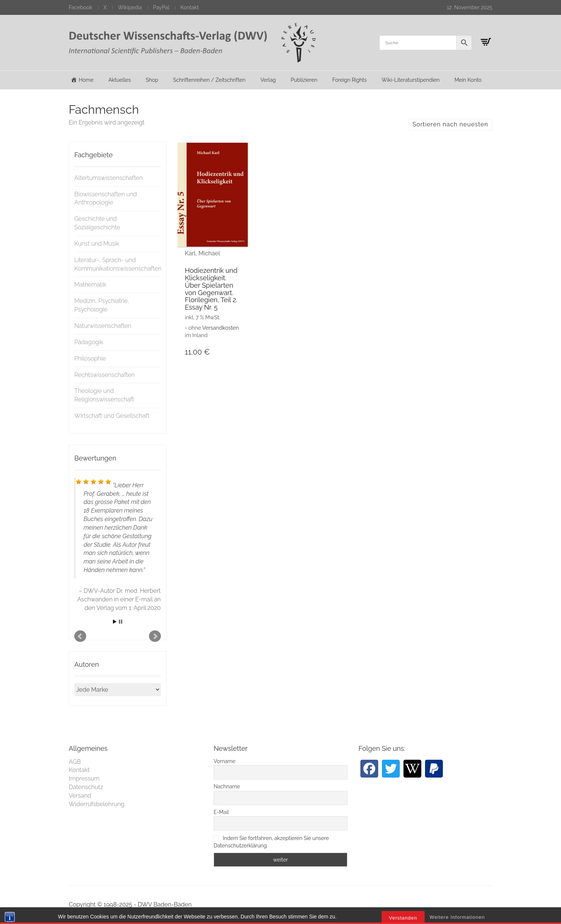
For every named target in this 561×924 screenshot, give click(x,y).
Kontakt (190, 7)
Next (155, 636)
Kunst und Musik (97, 244)
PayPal (161, 7)
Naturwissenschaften (103, 326)
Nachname (227, 786)
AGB (75, 762)
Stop (121, 622)
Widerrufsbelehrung (97, 804)
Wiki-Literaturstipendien (411, 80)
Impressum (84, 778)
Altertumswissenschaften (108, 178)
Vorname (225, 761)
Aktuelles (120, 80)
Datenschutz (86, 787)
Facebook (81, 7)
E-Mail (221, 812)
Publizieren (304, 80)
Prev (80, 636)
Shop (152, 80)
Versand (80, 796)
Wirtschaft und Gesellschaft (112, 416)
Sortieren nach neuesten (450, 124)
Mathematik (90, 285)
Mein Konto (468, 80)
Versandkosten (220, 328)
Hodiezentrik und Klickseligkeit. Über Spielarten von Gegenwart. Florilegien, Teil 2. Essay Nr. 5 (211, 289)
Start (115, 622)
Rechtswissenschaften (105, 375)
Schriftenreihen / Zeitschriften (209, 80)
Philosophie (90, 358)
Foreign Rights (349, 80)
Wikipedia (130, 7)
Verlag (268, 80)
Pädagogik (89, 342)
